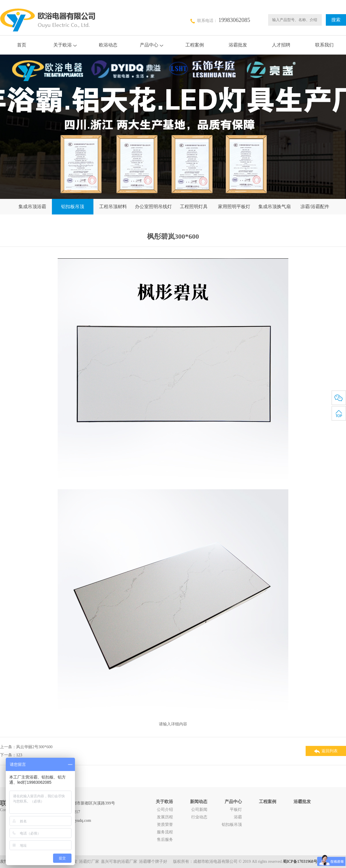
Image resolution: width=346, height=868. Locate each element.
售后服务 (165, 840)
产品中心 (152, 45)
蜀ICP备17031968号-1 (302, 862)
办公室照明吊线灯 (153, 207)
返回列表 (326, 751)
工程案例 (195, 45)
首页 (22, 45)
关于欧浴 (65, 45)
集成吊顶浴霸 (32, 207)
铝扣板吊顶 (73, 207)
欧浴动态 (108, 45)
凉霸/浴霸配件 (315, 207)
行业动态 (199, 817)
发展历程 (165, 817)
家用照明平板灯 (234, 207)
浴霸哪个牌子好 (153, 862)
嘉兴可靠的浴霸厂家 (119, 862)
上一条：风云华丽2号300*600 (26, 747)
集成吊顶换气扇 (274, 207)
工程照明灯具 (194, 207)
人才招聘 (281, 45)
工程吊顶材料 (113, 207)
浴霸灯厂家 (89, 862)
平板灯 (236, 810)
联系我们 (324, 45)
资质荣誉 (165, 825)
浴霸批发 (238, 45)
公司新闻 (199, 810)
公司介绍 (165, 810)
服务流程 (165, 832)
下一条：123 (11, 755)
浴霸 (238, 817)
